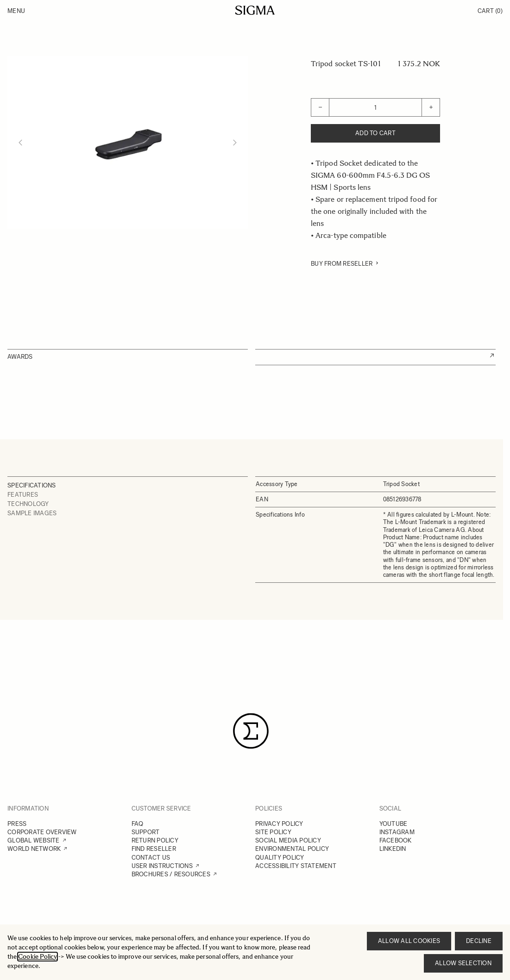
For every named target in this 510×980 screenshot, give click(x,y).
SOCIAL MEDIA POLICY (288, 840)
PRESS (17, 824)
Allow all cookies (409, 941)
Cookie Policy (38, 957)
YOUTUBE (394, 824)
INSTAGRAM (397, 832)
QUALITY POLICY (280, 858)
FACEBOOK (396, 840)
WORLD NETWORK (34, 849)
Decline (479, 941)
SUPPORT (146, 832)
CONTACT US (151, 858)
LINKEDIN (393, 849)
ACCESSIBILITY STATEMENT (296, 866)
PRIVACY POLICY (279, 824)
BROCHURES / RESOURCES (171, 874)
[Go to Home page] (255, 10)
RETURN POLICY (155, 840)
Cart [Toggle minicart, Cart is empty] (490, 11)
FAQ (138, 824)
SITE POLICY (273, 832)
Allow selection (463, 963)
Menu (16, 11)
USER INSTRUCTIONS (162, 866)
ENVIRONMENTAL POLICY (292, 849)
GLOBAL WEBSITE (34, 840)
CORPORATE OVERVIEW (42, 832)
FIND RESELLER (154, 849)
